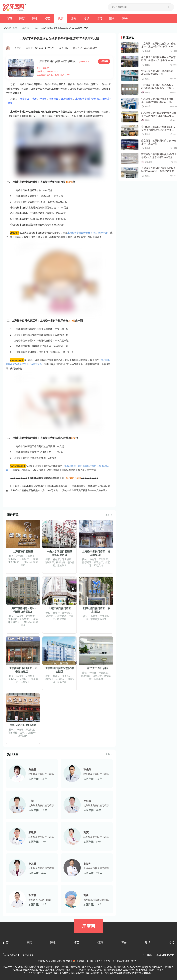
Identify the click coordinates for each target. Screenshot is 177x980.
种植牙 (43, 99)
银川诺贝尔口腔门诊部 (40, 900)
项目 (48, 19)
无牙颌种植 (67, 99)
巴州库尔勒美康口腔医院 (96, 900)
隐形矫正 (54, 99)
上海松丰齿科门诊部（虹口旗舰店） (57, 61)
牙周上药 (23, 736)
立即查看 (104, 61)
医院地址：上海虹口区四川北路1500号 (54, 75)
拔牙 (22, 733)
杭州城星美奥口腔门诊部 (41, 774)
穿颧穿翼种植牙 (98, 619)
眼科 (112, 19)
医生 (35, 19)
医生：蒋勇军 (43, 68)
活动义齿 (62, 682)
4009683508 (28, 955)
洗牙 (34, 99)
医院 (22, 19)
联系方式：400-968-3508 (85, 48)
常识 (86, 19)
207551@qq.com (165, 955)
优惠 (61, 19)
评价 (74, 19)
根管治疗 (61, 562)
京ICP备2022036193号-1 (125, 961)
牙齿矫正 (25, 99)
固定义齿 (98, 565)
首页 (9, 19)
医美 (125, 19)
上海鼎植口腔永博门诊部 (96, 868)
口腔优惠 (25, 28)
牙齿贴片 (24, 559)
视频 (99, 19)
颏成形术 (62, 565)
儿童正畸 (98, 679)
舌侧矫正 (24, 619)
